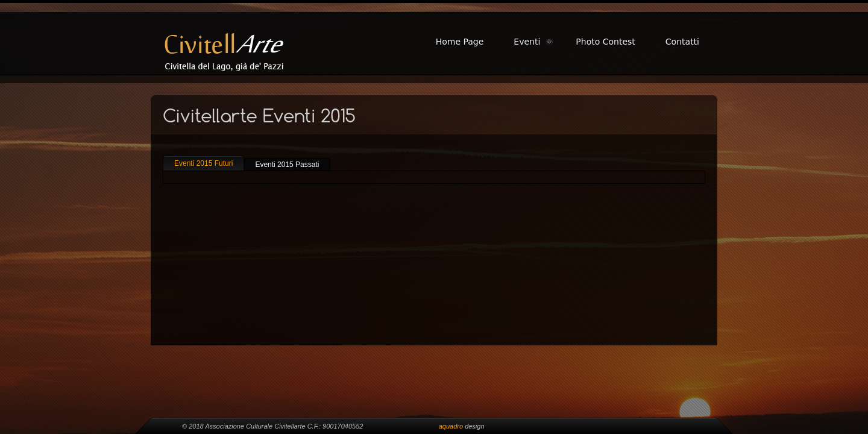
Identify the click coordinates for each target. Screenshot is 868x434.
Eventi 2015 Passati (287, 165)
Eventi (527, 42)
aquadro (451, 426)
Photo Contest (605, 42)
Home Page (460, 42)
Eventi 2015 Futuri (203, 163)
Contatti (682, 42)
